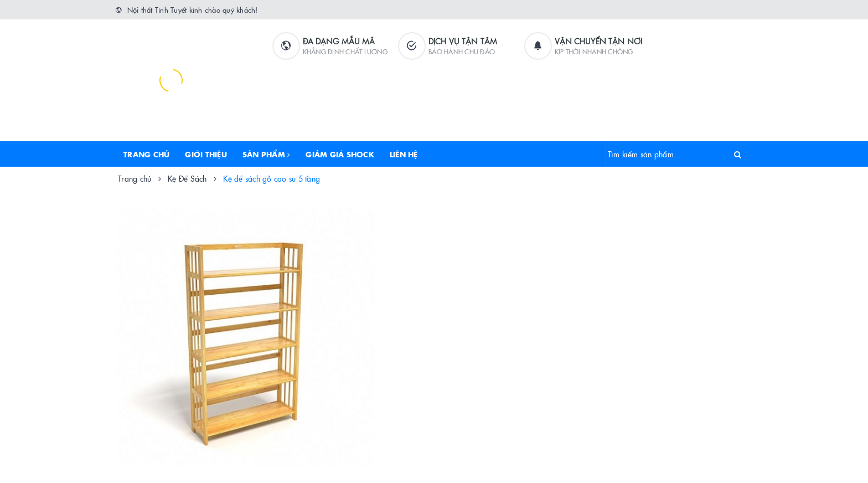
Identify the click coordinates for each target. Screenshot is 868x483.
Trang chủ (146, 154)
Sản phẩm (267, 154)
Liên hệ (404, 154)
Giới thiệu (206, 154)
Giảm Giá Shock (340, 154)
